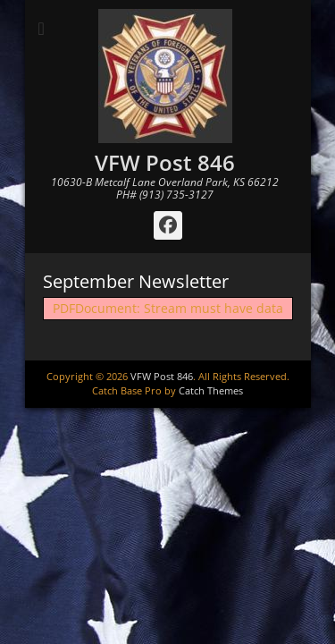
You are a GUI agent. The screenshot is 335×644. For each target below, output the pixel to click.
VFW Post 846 (165, 162)
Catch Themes (211, 390)
